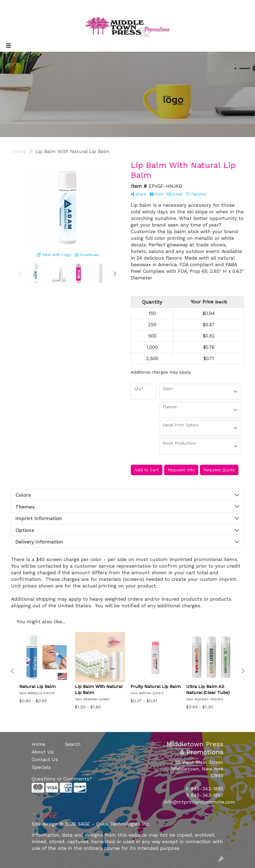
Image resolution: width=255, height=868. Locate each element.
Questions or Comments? (62, 779)
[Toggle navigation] (9, 46)
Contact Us (45, 760)
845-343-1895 (207, 789)
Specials (41, 767)
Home (39, 744)
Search (193, 6)
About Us (43, 752)
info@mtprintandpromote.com (200, 802)
